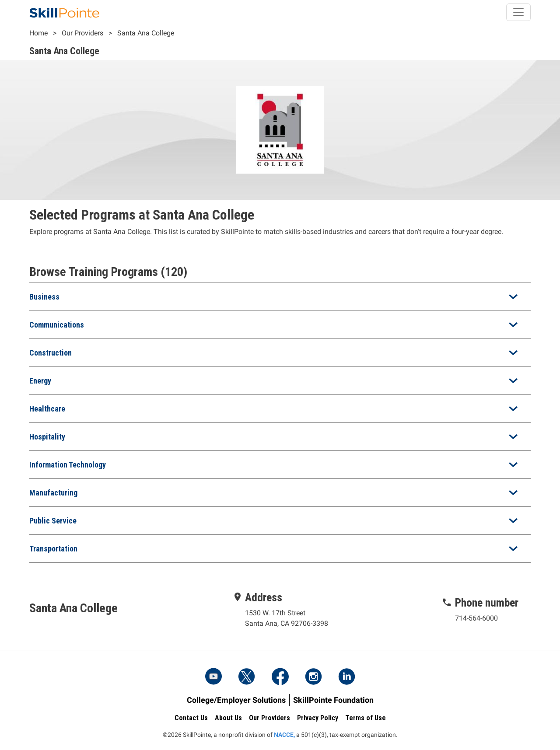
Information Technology (68, 465)
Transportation (53, 549)
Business (44, 297)
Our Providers (82, 33)
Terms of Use (366, 718)
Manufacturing (53, 493)
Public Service (53, 521)
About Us (228, 718)
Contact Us (191, 718)
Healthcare (47, 409)
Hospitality (47, 437)
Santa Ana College (146, 33)
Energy (40, 381)
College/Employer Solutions (236, 700)
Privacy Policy (318, 718)
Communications (57, 325)
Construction (51, 353)
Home (38, 33)
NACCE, (284, 735)
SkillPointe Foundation (333, 700)
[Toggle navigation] (518, 12)
